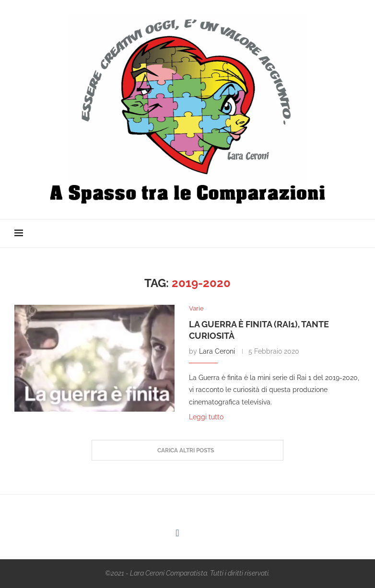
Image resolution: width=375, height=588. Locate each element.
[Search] (356, 233)
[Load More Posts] (187, 450)
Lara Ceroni (217, 351)
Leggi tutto (206, 417)
